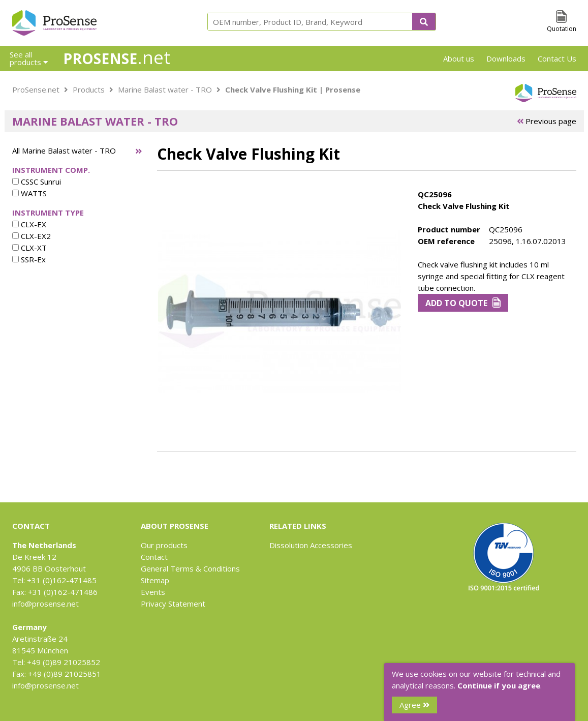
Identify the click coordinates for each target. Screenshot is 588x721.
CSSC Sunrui (37, 182)
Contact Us (557, 58)
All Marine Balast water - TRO (64, 151)
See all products (29, 58)
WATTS (29, 193)
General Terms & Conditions (190, 568)
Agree (414, 705)
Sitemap (155, 580)
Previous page (547, 121)
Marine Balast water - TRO (165, 89)
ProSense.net (36, 89)
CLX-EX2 (32, 236)
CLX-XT (29, 248)
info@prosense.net (45, 604)
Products (89, 89)
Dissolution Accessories (311, 545)
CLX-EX (29, 224)
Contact (154, 557)
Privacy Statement (173, 604)
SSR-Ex (29, 259)
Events (153, 592)
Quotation (562, 29)
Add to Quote (463, 303)
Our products (164, 545)
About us (459, 58)
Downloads (506, 58)
